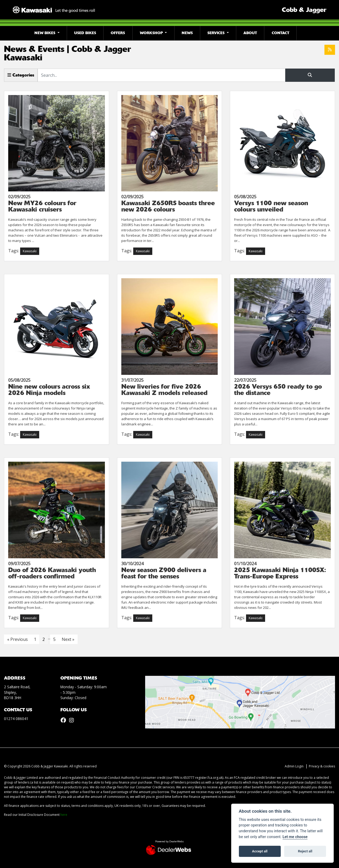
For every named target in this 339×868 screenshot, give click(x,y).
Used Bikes (85, 33)
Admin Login (294, 766)
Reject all (305, 851)
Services (217, 33)
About (250, 33)
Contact (280, 33)
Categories (21, 75)
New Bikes (45, 33)
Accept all (260, 851)
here (64, 815)
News (187, 33)
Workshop (152, 33)
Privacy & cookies (322, 766)
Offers (118, 33)
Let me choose (295, 837)
